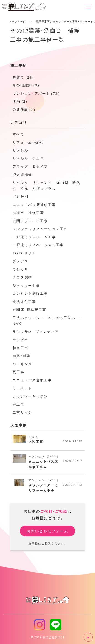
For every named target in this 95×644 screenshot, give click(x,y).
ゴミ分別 (20, 196)
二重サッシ (22, 412)
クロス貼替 (22, 277)
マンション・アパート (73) (36, 93)
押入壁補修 (22, 175)
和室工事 (20, 348)
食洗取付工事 (24, 302)
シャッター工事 (26, 285)
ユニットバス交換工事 (32, 380)
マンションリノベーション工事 (40, 229)
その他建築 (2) (26, 85)
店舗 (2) (20, 101)
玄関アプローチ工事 (30, 221)
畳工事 (18, 404)
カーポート (22, 388)
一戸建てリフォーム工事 (34, 237)
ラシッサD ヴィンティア (36, 332)
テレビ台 (20, 340)
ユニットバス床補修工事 (34, 205)
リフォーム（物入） (28, 142)
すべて (18, 134)
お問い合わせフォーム (47, 531)
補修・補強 (21, 356)
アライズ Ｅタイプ (30, 166)
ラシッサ (20, 269)
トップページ (18, 21)
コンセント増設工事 (30, 293)
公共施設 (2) (24, 109)
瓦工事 (18, 372)
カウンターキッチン (30, 396)
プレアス (20, 261)
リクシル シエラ (28, 158)
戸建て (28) (23, 77)
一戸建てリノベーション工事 (38, 245)
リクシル (20, 150)
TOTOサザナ (24, 253)
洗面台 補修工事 (28, 213)
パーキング (22, 364)
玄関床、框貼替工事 (29, 309)
